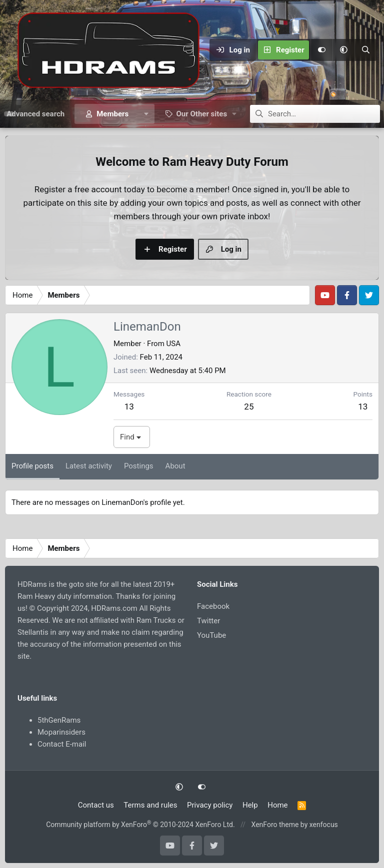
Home (277, 805)
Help (250, 805)
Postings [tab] (139, 466)
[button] (343, 50)
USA (173, 344)
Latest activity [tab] (89, 466)
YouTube (211, 635)
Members (112, 114)
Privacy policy (210, 805)
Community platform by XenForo (140, 825)
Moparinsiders (61, 732)
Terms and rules (150, 805)
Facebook (213, 606)
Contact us (96, 805)
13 (129, 407)
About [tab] (175, 466)
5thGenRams (59, 720)
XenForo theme (275, 825)
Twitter (208, 621)
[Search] (365, 50)
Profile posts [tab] (32, 466)
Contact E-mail (62, 744)
